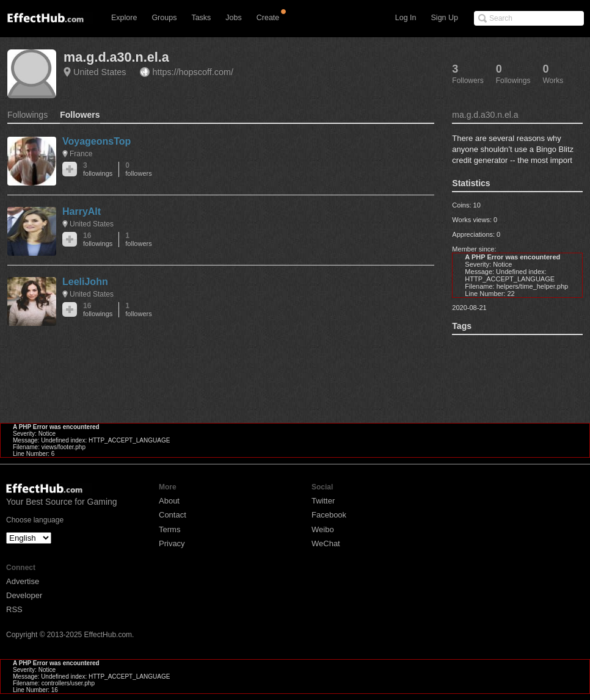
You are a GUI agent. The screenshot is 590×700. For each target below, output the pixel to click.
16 (98, 240)
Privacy (172, 543)
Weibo (323, 529)
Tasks (201, 18)
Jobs (233, 18)
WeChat (326, 543)
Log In (406, 18)
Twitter (323, 501)
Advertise (23, 581)
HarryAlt (82, 211)
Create (268, 18)
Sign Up (445, 18)
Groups (164, 18)
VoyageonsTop (97, 141)
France (81, 154)
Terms (169, 529)
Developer (24, 595)
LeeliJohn (85, 282)
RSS (14, 609)
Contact (173, 515)
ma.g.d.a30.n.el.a (116, 57)
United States (100, 72)
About (169, 501)
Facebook (329, 515)
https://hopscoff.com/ (193, 72)
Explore (124, 18)
